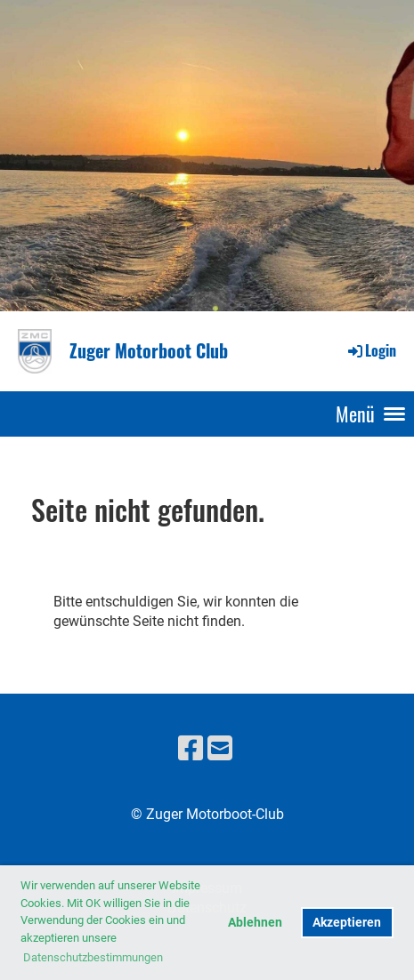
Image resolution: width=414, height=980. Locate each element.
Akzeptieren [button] (347, 923)
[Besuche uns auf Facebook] (191, 749)
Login (371, 350)
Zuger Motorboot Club (149, 350)
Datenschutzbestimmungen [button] (93, 957)
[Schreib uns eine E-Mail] (220, 749)
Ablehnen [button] (255, 923)
